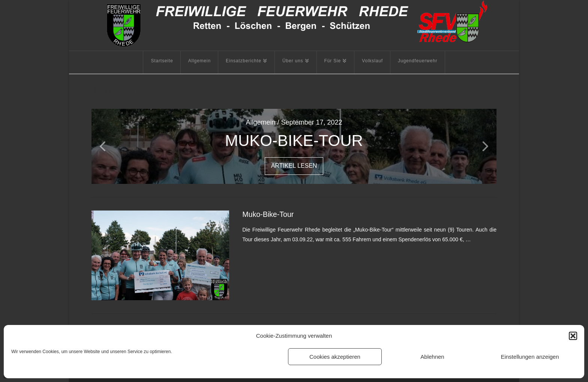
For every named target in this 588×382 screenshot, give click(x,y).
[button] (573, 336)
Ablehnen (432, 357)
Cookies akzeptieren (335, 357)
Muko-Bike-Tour (268, 214)
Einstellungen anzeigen (530, 357)
